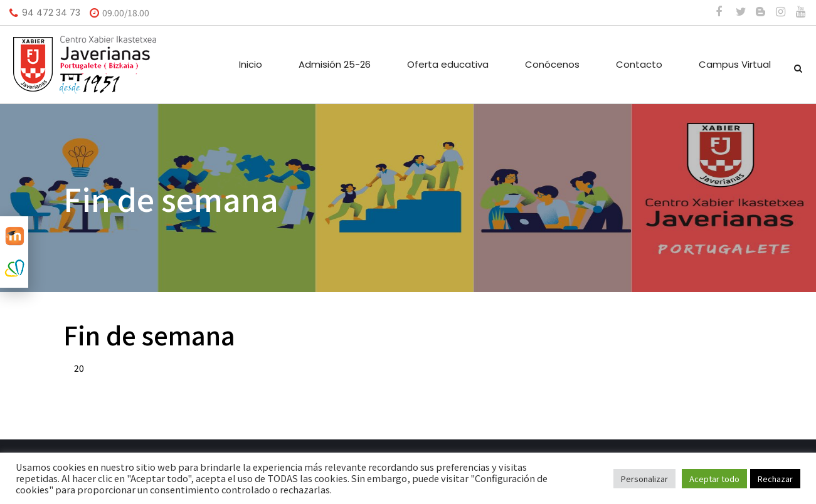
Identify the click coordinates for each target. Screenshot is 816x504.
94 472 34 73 (51, 13)
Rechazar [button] (775, 479)
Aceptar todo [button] (714, 479)
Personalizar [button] (644, 479)
